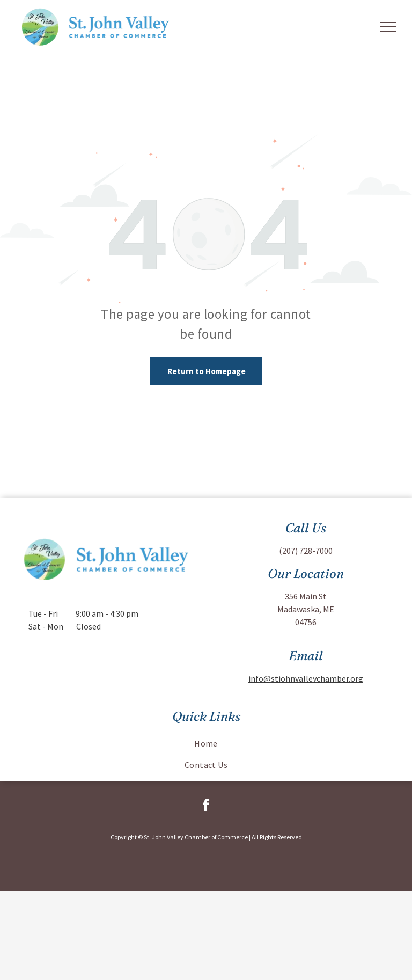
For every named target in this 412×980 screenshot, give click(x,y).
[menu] (388, 27)
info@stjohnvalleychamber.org (306, 678)
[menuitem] (206, 743)
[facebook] (206, 807)
